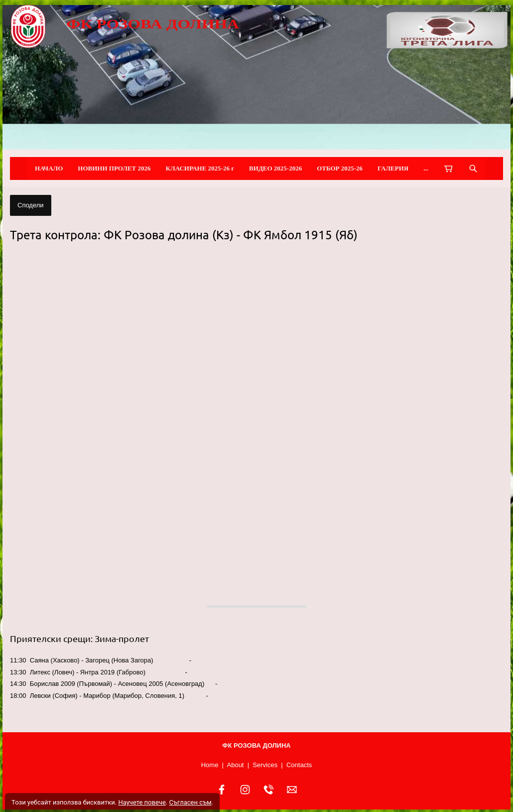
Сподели (31, 205)
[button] (256, 418)
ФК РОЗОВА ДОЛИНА (153, 24)
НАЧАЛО (49, 168)
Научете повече (142, 802)
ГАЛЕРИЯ (393, 168)
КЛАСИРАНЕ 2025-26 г (200, 168)
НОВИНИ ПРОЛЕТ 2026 (114, 168)
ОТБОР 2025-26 (340, 168)
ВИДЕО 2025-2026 (275, 168)
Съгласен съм (190, 802)
